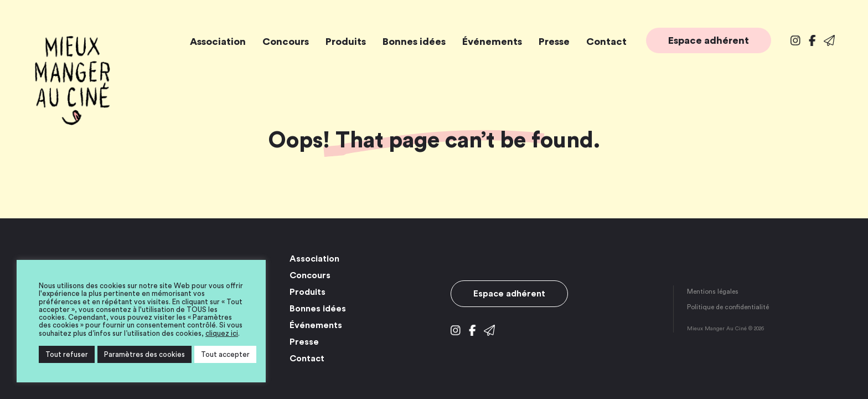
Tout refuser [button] (67, 354)
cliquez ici (222, 333)
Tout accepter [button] (225, 354)
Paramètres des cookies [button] (144, 354)
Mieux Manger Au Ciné (72, 80)
